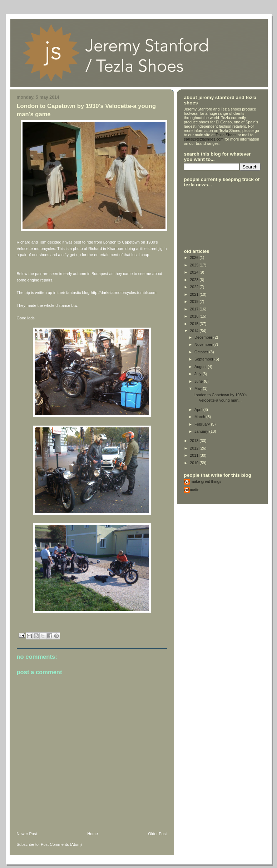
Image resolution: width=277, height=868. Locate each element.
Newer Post (27, 834)
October (202, 352)
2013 (195, 441)
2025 (195, 265)
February (203, 424)
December (204, 337)
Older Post (157, 834)
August (201, 367)
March (200, 417)
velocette (192, 490)
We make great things (203, 481)
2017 (195, 309)
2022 (195, 287)
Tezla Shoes (226, 135)
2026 (195, 258)
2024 (195, 272)
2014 (195, 331)
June (199, 381)
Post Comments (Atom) (61, 844)
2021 (195, 294)
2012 (195, 448)
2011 (195, 455)
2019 (195, 301)
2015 (195, 324)
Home (92, 834)
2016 (195, 316)
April (199, 410)
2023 (195, 280)
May (199, 388)
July (198, 374)
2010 (195, 463)
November (204, 344)
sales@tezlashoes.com (204, 139)
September (204, 359)
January (202, 431)
